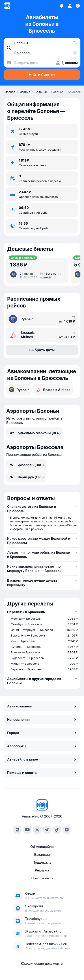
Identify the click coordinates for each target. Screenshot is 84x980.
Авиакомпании (42, 706)
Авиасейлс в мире (42, 759)
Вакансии (42, 855)
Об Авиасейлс (42, 847)
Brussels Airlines (53, 390)
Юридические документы (42, 963)
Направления (42, 719)
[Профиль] (70, 6)
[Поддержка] (78, 6)
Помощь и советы (42, 773)
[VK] (17, 830)
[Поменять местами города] (75, 43)
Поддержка (42, 862)
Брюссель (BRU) (26, 465)
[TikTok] (57, 830)
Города (42, 733)
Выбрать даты (42, 350)
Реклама (42, 870)
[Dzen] (67, 830)
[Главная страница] (7, 6)
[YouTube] (27, 830)
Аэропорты (42, 746)
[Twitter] (37, 830)
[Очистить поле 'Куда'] (75, 53)
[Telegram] (47, 830)
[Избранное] (62, 6)
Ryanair (19, 390)
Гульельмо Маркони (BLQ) (35, 433)
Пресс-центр (42, 878)
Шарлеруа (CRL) (26, 477)
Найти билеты (42, 75)
